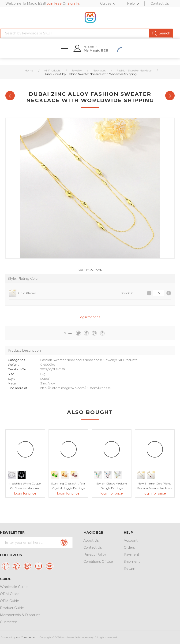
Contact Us (93, 547)
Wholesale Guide (14, 587)
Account (131, 540)
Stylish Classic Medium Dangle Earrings (112, 486)
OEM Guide (9, 601)
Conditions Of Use (98, 562)
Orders (129, 547)
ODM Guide (10, 594)
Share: (68, 333)
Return (129, 569)
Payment (131, 555)
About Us (91, 540)
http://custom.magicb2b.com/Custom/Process (75, 388)
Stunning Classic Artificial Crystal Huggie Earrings (68, 486)
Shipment (132, 562)
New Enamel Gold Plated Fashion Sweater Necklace (155, 486)
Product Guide (12, 608)
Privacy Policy (95, 555)
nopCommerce (25, 637)
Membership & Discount (20, 615)
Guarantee (9, 622)
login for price (90, 317)
